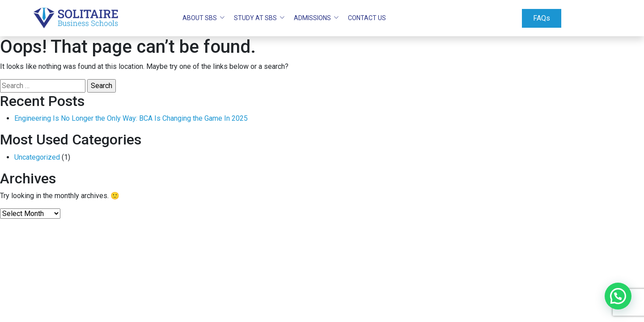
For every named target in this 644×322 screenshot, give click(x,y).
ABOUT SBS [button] (200, 18)
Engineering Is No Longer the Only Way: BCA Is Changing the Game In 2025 (131, 118)
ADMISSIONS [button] (313, 18)
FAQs (542, 18)
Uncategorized (37, 157)
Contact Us (367, 18)
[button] (618, 296)
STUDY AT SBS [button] (256, 18)
